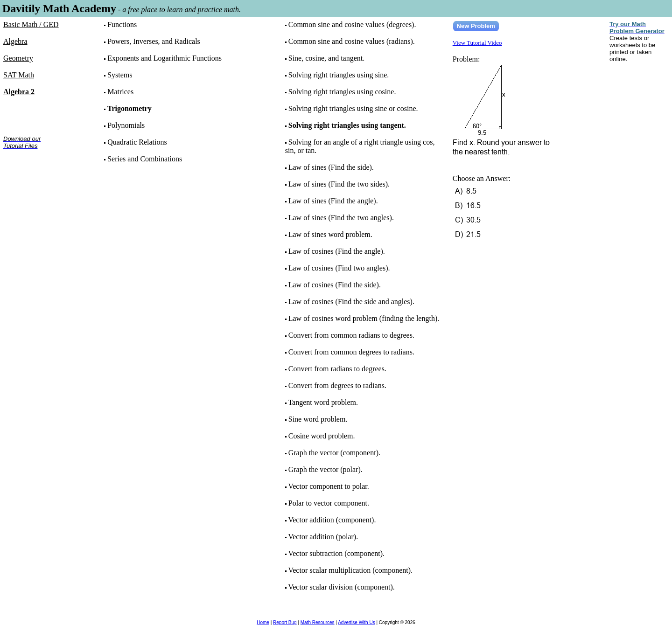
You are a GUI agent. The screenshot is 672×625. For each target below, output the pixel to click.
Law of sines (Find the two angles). (341, 218)
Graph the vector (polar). (325, 469)
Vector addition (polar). (323, 537)
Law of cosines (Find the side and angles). (351, 302)
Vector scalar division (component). (341, 587)
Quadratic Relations (137, 142)
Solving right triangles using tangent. (347, 125)
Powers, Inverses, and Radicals (154, 41)
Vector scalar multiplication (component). (350, 570)
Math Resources (318, 622)
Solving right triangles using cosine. (342, 92)
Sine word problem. (318, 419)
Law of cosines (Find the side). (335, 285)
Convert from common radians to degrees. (351, 335)
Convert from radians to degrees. (337, 369)
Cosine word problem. (322, 436)
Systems (120, 75)
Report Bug (285, 622)
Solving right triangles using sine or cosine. (353, 108)
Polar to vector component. (329, 503)
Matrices (120, 92)
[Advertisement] (32, 186)
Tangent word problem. (323, 402)
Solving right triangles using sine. (339, 75)
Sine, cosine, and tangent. (327, 58)
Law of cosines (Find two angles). (339, 268)
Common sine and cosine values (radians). (352, 41)
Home (263, 622)
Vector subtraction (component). (336, 553)
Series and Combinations (145, 159)
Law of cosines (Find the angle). (337, 251)
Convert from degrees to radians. (337, 385)
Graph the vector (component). (334, 453)
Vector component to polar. (328, 486)
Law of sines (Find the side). (331, 167)
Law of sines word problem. (330, 234)
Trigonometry (129, 108)
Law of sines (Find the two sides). (339, 184)
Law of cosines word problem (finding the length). (364, 318)
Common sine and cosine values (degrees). (352, 24)
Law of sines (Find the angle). (333, 201)
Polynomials (126, 125)
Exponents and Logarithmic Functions (164, 58)
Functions (122, 24)
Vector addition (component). (332, 520)
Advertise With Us (356, 622)
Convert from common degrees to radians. (351, 352)
